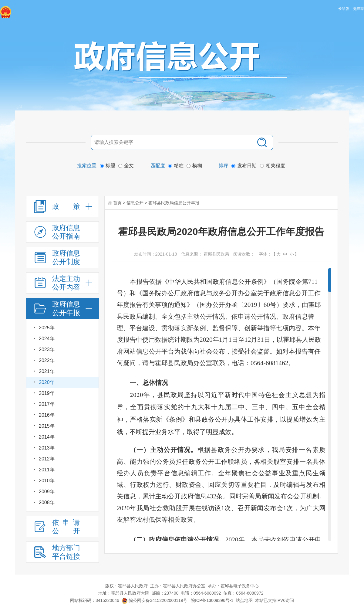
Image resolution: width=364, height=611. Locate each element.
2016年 (47, 415)
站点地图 (244, 600)
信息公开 (135, 203)
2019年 (47, 393)
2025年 (47, 328)
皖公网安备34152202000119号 (155, 600)
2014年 (47, 437)
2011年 (47, 470)
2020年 (47, 382)
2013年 (47, 448)
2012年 (47, 459)
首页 (117, 203)
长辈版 (344, 9)
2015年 (47, 426)
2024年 (47, 339)
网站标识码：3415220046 (95, 600)
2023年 (47, 350)
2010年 (47, 481)
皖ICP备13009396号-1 (212, 600)
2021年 (47, 371)
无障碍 (359, 9)
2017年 (47, 404)
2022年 (47, 360)
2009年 (47, 492)
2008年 (47, 502)
